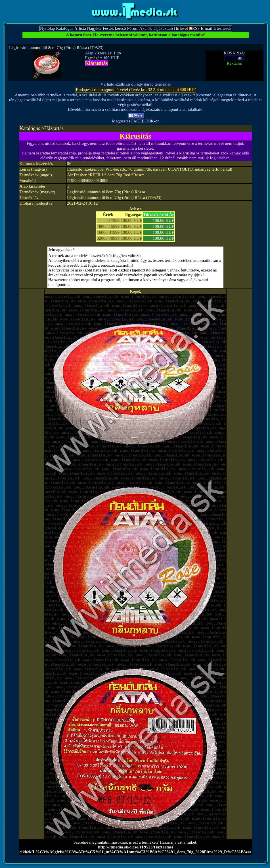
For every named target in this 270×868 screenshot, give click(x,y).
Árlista (80, 28)
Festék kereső (114, 28)
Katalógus (30, 128)
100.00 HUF (163, 220)
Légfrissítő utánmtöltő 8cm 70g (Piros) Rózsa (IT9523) (56, 48)
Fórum (133, 28)
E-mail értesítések (216, 28)
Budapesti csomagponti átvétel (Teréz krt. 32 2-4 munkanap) (127, 90)
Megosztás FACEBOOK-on (136, 119)
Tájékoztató (163, 28)
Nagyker (94, 28)
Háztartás (54, 128)
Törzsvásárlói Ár (159, 215)
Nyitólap (48, 28)
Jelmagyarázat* (61, 250)
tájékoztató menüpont (160, 109)
